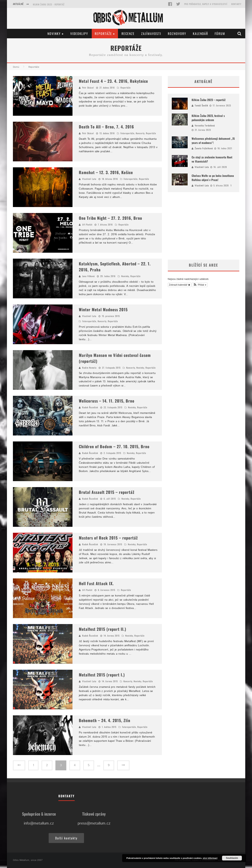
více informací (210, 858)
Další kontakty (66, 838)
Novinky (54, 34)
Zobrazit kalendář (180, 285)
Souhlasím (232, 858)
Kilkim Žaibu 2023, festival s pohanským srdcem (208, 118)
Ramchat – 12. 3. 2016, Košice (106, 172)
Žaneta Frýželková (204, 148)
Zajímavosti (151, 34)
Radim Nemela (89, 368)
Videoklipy (79, 34)
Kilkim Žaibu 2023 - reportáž (49, 4)
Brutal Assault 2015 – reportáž (107, 492)
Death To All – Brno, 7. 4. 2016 (106, 127)
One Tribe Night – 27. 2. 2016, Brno (111, 218)
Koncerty (140, 133)
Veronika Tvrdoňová (205, 125)
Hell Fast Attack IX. (96, 583)
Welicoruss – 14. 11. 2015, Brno (107, 401)
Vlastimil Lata (89, 179)
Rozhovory (177, 34)
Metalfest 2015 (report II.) (103, 629)
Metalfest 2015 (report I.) (102, 675)
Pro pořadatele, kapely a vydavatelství (206, 4)
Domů (16, 67)
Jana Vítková (88, 276)
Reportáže (103, 34)
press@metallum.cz (94, 823)
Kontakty (236, 4)
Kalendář (200, 34)
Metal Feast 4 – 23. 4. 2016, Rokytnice (113, 81)
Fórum (220, 34)
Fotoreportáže (127, 133)
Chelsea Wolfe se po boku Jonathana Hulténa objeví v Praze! (213, 178)
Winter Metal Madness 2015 (103, 309)
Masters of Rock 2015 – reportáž (108, 538)
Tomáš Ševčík (201, 105)
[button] (200, 285)
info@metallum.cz (39, 823)
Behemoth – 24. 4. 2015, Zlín (105, 720)
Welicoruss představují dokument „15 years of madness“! (213, 141)
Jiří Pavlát (87, 224)
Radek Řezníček (90, 407)
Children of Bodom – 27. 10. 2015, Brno (114, 446)
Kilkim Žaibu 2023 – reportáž (209, 100)
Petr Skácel (88, 88)
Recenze (128, 34)
